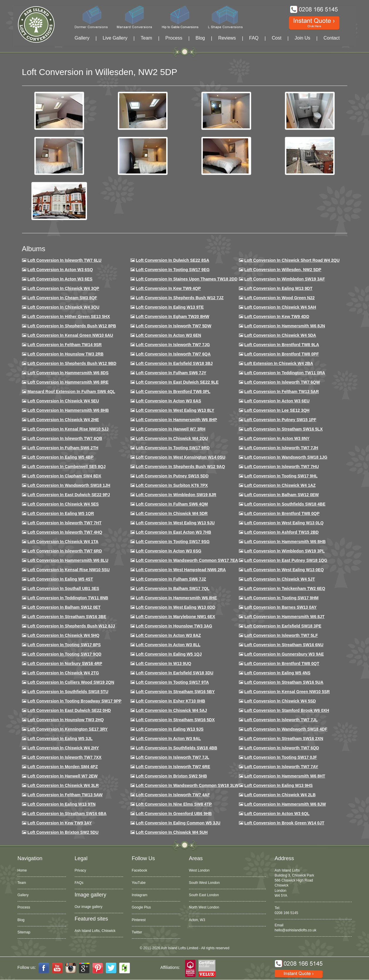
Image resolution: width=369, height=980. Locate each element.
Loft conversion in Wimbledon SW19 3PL (284, 551)
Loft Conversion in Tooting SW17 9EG (173, 270)
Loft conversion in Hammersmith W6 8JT (284, 617)
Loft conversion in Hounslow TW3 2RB (65, 354)
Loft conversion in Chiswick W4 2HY (63, 748)
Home (22, 870)
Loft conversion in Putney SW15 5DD (172, 476)
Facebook (140, 870)
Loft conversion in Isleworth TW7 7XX (64, 757)
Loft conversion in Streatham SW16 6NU (284, 645)
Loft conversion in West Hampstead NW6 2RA (181, 570)
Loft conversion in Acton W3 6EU (277, 401)
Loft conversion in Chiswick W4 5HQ (63, 635)
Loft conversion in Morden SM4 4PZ (62, 767)
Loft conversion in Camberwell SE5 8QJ (66, 467)
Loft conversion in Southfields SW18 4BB (176, 748)
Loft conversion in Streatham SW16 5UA (284, 682)
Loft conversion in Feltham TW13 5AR (281, 392)
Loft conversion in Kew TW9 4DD (277, 317)
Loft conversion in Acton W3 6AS (168, 401)
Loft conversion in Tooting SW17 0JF (280, 757)
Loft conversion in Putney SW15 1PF (280, 420)
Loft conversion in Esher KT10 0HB (170, 701)
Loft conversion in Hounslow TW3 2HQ (66, 720)
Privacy (80, 870)
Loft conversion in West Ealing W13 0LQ (284, 523)
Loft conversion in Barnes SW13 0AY (280, 607)
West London (199, 870)
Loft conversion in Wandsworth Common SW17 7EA (187, 560)
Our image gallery (89, 907)
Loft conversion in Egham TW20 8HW (172, 317)
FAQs (79, 883)
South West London (204, 883)
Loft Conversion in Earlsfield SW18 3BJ (174, 363)
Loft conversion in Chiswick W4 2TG (63, 673)
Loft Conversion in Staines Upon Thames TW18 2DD (187, 279)
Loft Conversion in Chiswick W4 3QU (63, 307)
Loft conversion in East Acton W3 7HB (173, 532)
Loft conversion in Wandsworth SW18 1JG (286, 457)
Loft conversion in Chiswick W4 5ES (63, 504)
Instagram (140, 895)
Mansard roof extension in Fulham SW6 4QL (71, 392)
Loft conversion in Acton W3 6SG (169, 551)
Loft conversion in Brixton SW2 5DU (63, 832)
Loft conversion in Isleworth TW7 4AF (173, 795)
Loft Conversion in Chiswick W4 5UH (172, 832)
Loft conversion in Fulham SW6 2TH (63, 448)
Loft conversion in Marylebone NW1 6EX (175, 617)
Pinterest (139, 920)
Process (174, 38)
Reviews (227, 38)
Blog (200, 38)
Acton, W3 (197, 920)
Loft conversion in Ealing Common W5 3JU (178, 823)
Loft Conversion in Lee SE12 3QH (277, 410)
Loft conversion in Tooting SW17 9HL (281, 476)
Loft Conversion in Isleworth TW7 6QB (65, 438)
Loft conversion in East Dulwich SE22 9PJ (69, 495)
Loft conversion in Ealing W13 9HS (278, 785)
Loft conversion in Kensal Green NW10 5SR (287, 692)
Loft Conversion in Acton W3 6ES (60, 279)
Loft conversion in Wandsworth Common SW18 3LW (187, 785)
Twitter (137, 932)
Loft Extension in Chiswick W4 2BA (279, 363)
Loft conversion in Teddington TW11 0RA (285, 373)
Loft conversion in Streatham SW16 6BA (67, 814)
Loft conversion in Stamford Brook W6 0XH (286, 710)
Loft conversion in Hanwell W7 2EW (62, 776)
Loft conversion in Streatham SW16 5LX (283, 429)
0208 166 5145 (286, 913)
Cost (277, 38)
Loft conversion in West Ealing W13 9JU (175, 523)
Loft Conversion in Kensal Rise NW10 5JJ (68, 429)
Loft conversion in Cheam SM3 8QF (62, 298)
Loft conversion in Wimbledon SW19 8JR (176, 495)
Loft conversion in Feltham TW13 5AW (65, 795)
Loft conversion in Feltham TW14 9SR (64, 345)
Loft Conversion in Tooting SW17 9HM (281, 598)
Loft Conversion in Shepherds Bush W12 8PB (72, 326)
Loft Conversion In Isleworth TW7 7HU (281, 467)
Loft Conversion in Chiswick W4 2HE (63, 420)
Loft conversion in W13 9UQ (163, 663)
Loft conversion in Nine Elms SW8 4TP (174, 804)
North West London (204, 907)
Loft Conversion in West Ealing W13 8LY (175, 410)
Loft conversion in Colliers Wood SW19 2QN (71, 682)
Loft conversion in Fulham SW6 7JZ (171, 579)
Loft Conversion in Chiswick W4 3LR (63, 785)
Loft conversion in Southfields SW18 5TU (68, 692)
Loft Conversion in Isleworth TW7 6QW (282, 382)
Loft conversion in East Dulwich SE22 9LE (177, 382)
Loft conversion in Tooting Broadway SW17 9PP (74, 701)
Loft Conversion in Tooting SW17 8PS (64, 645)
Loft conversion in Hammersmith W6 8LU (68, 560)
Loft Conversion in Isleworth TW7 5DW (173, 326)
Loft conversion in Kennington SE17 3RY (67, 729)
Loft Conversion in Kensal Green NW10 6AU (70, 335)
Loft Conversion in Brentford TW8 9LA (282, 345)
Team (146, 38)
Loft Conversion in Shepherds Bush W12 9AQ (180, 467)
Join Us (302, 38)
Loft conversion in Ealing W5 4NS (277, 673)
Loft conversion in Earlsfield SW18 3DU (175, 673)
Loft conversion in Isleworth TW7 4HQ (65, 532)
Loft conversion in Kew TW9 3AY (59, 823)
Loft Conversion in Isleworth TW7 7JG (173, 345)
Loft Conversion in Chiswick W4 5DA (280, 335)
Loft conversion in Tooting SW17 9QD (64, 654)
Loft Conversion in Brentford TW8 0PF (281, 354)
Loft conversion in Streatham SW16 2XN (284, 739)
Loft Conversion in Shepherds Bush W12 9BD (72, 363)
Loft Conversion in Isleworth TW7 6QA (173, 354)
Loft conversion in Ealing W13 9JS (170, 729)
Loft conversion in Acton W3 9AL (168, 739)
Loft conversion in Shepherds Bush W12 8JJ (71, 626)
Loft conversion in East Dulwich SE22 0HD (69, 710)
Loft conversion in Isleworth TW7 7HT (64, 523)
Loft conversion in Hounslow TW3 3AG (174, 626)
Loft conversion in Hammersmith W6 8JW (285, 804)
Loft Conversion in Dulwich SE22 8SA (172, 260)
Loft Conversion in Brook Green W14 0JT (284, 823)
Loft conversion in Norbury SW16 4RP (65, 663)
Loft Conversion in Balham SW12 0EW (281, 495)
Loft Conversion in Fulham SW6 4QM (172, 504)
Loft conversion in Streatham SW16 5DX (175, 720)
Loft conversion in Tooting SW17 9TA (172, 682)
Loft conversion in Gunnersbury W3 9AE (284, 654)
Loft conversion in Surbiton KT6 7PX (172, 485)
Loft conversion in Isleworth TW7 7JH (281, 448)
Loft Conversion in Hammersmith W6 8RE (68, 382)
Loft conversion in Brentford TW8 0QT (282, 663)
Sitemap (24, 932)
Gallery (82, 38)
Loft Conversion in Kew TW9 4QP (168, 288)
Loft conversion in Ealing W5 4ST (60, 579)
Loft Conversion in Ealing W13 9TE (170, 307)
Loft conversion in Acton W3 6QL (277, 814)
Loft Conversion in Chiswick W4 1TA (63, 542)
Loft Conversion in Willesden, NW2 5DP (283, 270)
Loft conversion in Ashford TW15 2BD (281, 532)
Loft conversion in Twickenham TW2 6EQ (285, 588)
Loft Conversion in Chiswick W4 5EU (63, 401)
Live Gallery (115, 38)
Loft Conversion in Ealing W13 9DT (278, 288)
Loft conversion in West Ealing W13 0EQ (284, 570)
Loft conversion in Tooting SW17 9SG (173, 542)
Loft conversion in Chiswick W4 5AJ (171, 710)
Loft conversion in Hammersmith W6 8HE (176, 598)
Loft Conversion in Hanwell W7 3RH (170, 429)
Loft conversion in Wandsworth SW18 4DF (286, 729)
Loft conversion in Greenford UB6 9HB (174, 814)
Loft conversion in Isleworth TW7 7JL (281, 720)
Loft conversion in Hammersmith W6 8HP (176, 420)
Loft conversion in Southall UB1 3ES (63, 588)
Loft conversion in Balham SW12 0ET (64, 607)
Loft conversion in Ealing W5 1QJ (169, 654)
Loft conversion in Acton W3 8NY (277, 438)
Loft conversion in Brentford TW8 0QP (282, 513)
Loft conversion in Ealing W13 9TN (61, 804)
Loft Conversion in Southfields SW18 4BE (285, 504)
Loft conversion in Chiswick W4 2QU (172, 438)
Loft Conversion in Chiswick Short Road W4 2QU (292, 260)
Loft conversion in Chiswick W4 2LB (280, 795)
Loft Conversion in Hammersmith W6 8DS (68, 373)
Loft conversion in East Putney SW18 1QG (286, 560)
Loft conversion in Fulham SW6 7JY (171, 373)
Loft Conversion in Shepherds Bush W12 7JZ (180, 298)
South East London (204, 895)
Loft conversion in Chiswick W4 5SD (280, 701)
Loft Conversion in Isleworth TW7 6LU (64, 260)
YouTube (139, 883)
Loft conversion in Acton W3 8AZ (168, 635)
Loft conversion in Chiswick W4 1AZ (280, 485)
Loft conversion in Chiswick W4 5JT (279, 579)
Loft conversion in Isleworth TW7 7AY (281, 767)
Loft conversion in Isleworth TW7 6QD (282, 748)
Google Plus (141, 907)
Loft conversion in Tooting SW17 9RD (173, 448)
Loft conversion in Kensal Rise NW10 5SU (68, 570)
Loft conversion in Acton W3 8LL (168, 645)
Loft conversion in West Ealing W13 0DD (175, 607)
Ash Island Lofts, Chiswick (95, 931)
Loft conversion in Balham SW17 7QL (172, 588)
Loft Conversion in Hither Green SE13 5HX (69, 317)
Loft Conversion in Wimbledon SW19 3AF (284, 279)
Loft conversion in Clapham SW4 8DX (64, 476)
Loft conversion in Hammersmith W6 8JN (284, 326)
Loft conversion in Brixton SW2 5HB (171, 776)
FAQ (254, 38)
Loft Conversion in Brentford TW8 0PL (173, 392)
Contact (332, 38)
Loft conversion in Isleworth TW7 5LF (281, 635)
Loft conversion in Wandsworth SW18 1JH (69, 485)
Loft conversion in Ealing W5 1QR (61, 513)
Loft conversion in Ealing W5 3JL (60, 739)
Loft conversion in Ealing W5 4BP (60, 457)
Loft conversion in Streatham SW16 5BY (175, 692)
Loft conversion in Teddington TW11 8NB (68, 598)
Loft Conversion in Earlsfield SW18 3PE (283, 626)
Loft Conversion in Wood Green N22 (279, 298)
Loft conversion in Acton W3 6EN (168, 335)
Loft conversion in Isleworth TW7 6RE (173, 767)
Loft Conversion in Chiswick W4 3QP (63, 288)
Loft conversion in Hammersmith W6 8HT (285, 776)
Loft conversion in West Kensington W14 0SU (180, 457)
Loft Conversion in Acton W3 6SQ (60, 270)
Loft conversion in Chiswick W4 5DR (172, 513)
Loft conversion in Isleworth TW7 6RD (64, 551)
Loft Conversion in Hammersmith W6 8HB (68, 410)
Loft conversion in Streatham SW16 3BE (67, 617)
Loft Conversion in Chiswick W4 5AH (280, 307)
